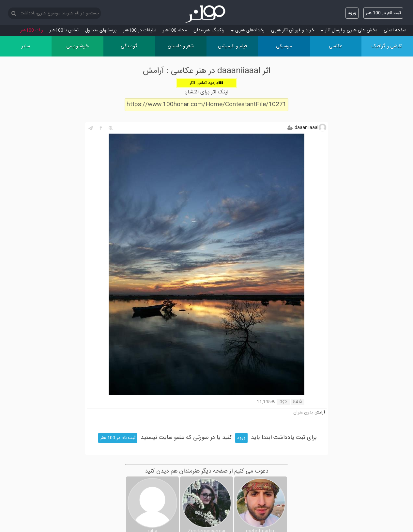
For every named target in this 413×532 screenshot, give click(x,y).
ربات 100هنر (32, 30)
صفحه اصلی (395, 30)
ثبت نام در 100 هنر (383, 13)
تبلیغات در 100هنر (140, 30)
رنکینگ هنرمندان (209, 30)
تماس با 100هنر (64, 30)
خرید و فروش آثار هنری (293, 30)
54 (298, 402)
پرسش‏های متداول (101, 30)
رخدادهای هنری (248, 30)
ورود (352, 13)
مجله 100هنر (175, 30)
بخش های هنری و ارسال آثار (349, 30)
